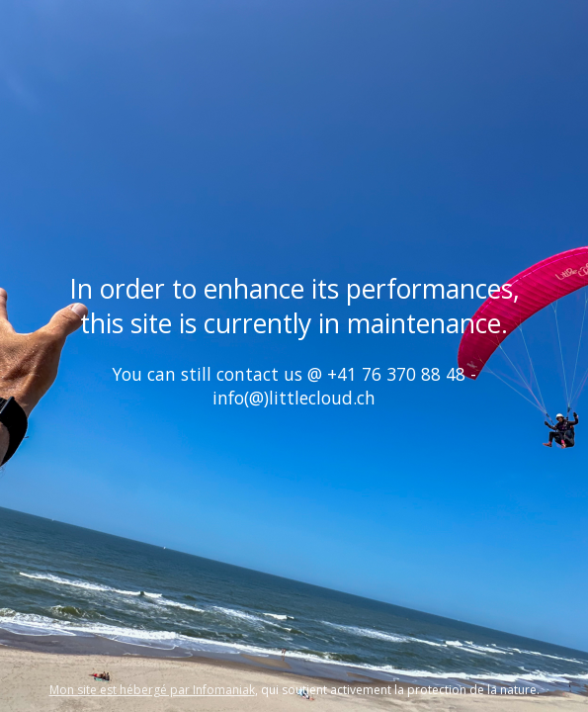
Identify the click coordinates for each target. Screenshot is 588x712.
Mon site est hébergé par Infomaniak (152, 690)
